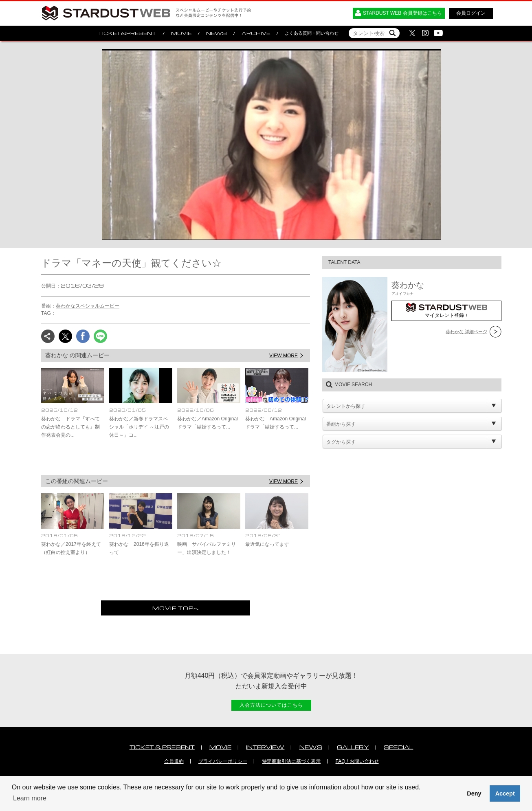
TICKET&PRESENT (127, 33)
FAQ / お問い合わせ (357, 761)
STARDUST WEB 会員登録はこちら (402, 13)
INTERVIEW (265, 747)
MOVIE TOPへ (176, 608)
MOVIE (181, 33)
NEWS (217, 33)
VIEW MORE (284, 356)
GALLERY (353, 747)
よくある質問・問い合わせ (312, 33)
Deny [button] (474, 793)
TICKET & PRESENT (162, 747)
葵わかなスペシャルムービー (88, 306)
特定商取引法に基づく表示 (291, 761)
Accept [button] (505, 793)
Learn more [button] (30, 798)
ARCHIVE (256, 33)
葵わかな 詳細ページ (466, 332)
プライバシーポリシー (223, 761)
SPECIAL (398, 747)
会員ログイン (471, 13)
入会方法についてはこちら (271, 705)
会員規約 (174, 761)
